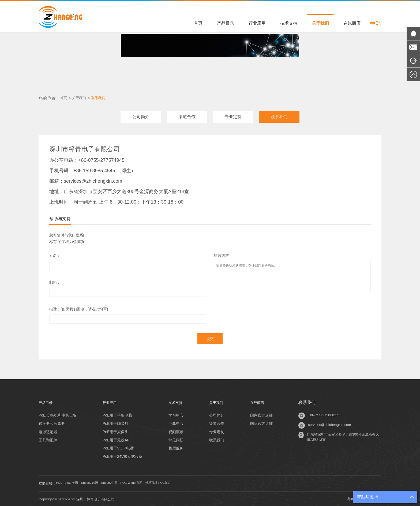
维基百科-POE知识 (185, 482)
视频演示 (174, 430)
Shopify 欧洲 (99, 482)
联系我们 (105, 97)
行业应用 (257, 23)
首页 (198, 23)
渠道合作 (187, 115)
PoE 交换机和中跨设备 (58, 414)
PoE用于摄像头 (115, 430)
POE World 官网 (151, 482)
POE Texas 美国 (71, 482)
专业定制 (233, 115)
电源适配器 (48, 430)
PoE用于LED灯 (115, 422)
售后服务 (174, 447)
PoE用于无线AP (115, 439)
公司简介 (141, 115)
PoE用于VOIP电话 (117, 447)
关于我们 (320, 23)
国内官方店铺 (262, 414)
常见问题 (174, 439)
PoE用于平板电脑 (117, 414)
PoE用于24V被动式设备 (122, 455)
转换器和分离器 (52, 422)
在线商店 (352, 23)
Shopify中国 (124, 482)
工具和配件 (48, 439)
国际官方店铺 (262, 422)
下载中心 (174, 422)
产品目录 (226, 23)
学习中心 (174, 414)
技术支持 (289, 23)
